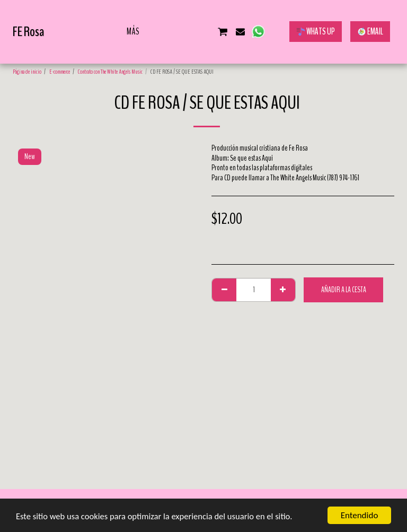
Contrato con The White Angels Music (110, 72)
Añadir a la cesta (344, 290)
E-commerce (60, 72)
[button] (169, 32)
